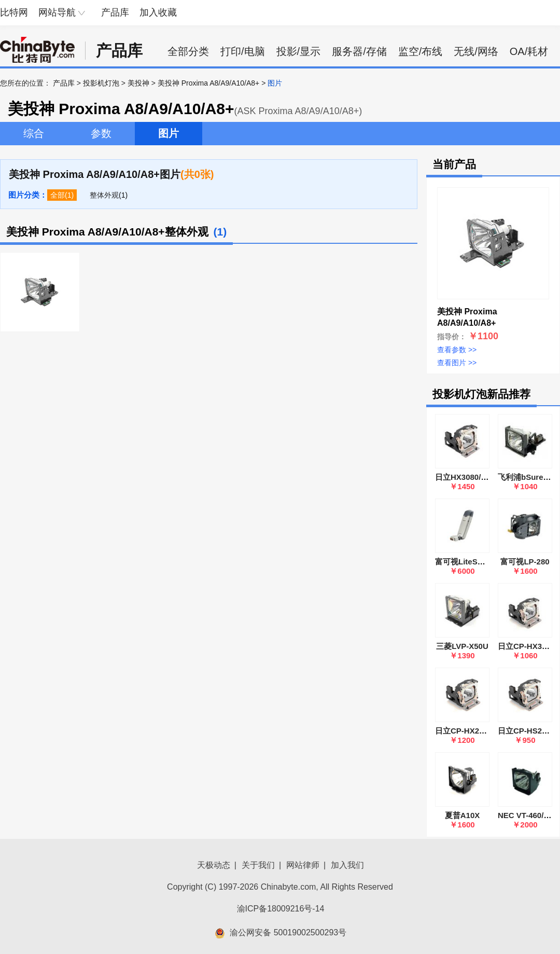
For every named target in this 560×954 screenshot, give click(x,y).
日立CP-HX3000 (526, 646)
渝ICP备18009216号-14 (281, 909)
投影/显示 (299, 51)
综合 (34, 133)
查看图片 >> (457, 363)
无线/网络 (476, 51)
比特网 (14, 12)
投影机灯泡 (101, 83)
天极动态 (214, 865)
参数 (101, 133)
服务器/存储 (359, 51)
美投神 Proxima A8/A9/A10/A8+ (208, 83)
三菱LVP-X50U (462, 646)
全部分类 (188, 51)
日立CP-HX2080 (464, 731)
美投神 (138, 83)
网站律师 (303, 865)
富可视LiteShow (464, 562)
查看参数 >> (457, 350)
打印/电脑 (243, 51)
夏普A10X (463, 815)
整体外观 (104, 195)
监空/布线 (421, 51)
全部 (58, 195)
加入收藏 (158, 12)
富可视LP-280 (525, 562)
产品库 (115, 12)
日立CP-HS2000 (526, 731)
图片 (169, 133)
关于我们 (258, 865)
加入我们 (347, 865)
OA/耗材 (529, 51)
